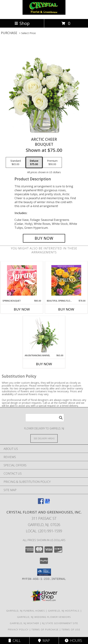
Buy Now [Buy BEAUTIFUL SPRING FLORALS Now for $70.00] (66, 309)
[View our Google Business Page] (47, 503)
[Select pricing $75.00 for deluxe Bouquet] (34, 162)
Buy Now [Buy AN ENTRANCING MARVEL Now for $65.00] (44, 364)
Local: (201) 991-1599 (44, 531)
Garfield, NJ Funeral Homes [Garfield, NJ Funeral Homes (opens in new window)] (26, 611)
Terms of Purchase (45, 629)
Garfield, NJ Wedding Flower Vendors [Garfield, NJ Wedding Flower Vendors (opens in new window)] (44, 617)
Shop (22, 23)
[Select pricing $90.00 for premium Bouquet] (52, 162)
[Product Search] (45, 418)
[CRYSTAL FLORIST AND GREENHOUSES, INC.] (44, 14)
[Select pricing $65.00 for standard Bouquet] (16, 162)
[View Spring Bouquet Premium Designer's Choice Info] (22, 280)
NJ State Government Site (60, 623)
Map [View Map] (44, 641)
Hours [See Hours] (73, 641)
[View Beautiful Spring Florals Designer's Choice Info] (66, 280)
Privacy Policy (18, 629)
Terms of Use (71, 629)
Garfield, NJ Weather (24, 623)
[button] (44, 572)
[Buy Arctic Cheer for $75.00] (44, 238)
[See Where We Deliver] (44, 438)
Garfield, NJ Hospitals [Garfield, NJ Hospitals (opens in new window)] (64, 611)
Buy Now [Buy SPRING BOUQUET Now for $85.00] (22, 309)
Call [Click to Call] (15, 641)
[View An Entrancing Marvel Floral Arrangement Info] (44, 335)
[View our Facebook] (41, 503)
